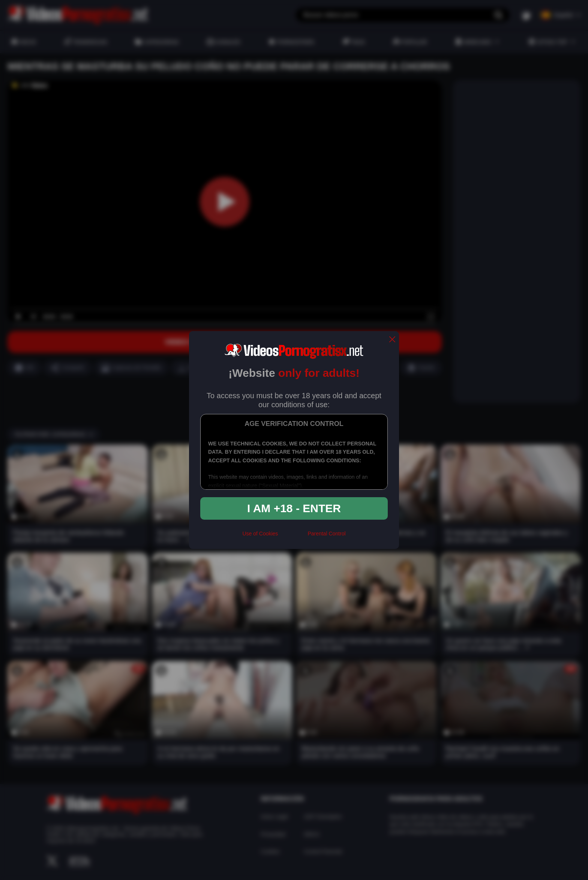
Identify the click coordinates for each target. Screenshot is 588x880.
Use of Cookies (260, 534)
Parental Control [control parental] (326, 534)
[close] (392, 340)
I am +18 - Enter (294, 508)
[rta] (293, 537)
